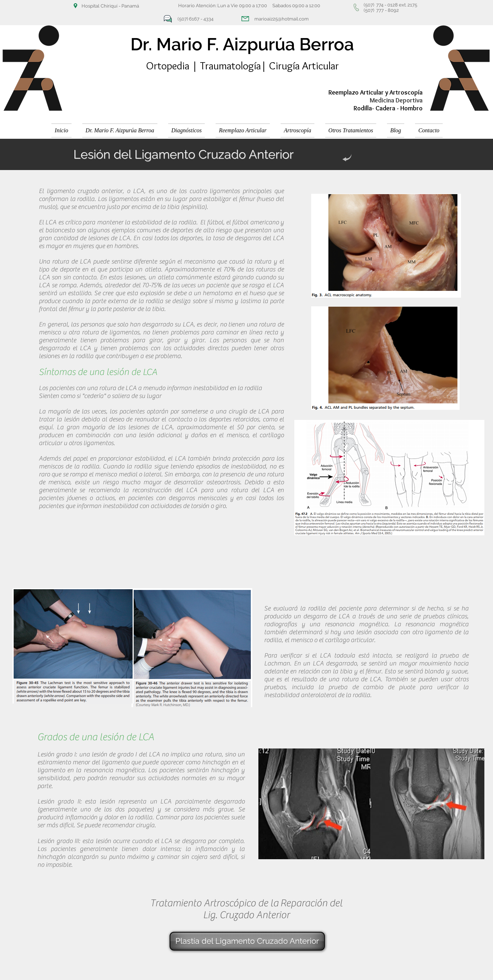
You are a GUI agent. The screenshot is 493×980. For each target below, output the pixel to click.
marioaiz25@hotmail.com (282, 19)
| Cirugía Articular (300, 66)
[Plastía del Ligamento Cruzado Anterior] (247, 941)
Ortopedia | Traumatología (204, 66)
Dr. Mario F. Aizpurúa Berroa (242, 44)
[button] (186, 130)
